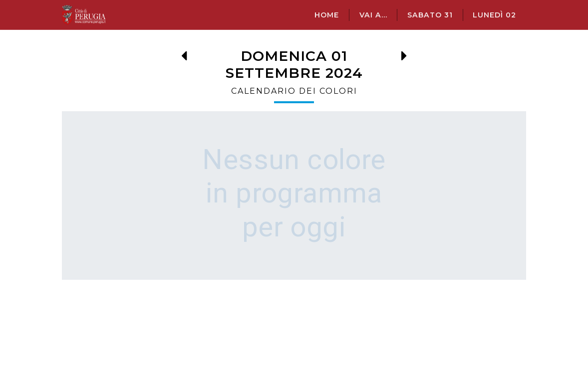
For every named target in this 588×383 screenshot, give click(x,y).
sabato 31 (430, 15)
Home (327, 15)
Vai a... (373, 15)
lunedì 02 (494, 15)
